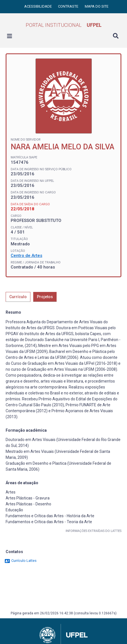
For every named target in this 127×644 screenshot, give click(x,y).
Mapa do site (97, 6)
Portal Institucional (64, 25)
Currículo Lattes (20, 561)
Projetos (45, 297)
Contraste (69, 6)
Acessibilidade (38, 6)
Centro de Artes (26, 256)
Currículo (18, 297)
